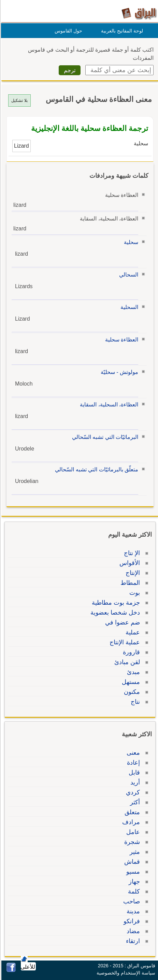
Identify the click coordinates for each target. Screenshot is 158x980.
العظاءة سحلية (121, 340)
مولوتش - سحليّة (118, 372)
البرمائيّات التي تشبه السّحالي (104, 437)
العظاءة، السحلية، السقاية (108, 405)
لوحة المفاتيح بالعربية (121, 31)
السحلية (128, 307)
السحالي (128, 275)
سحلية (130, 242)
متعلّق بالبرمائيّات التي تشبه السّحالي (96, 469)
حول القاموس (67, 31)
